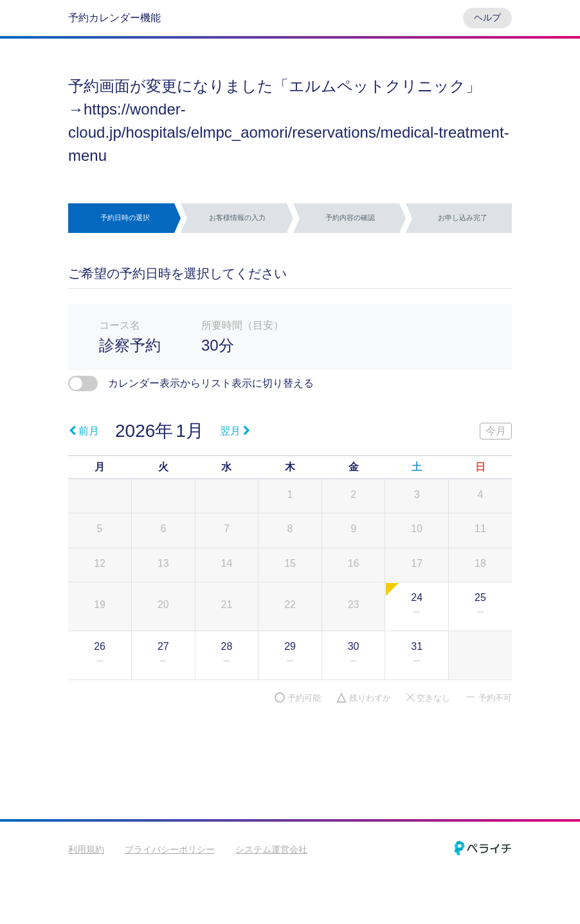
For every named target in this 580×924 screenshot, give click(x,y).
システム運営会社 (271, 849)
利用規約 (86, 849)
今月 (496, 431)
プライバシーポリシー (170, 849)
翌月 (235, 431)
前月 (84, 431)
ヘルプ (487, 17)
